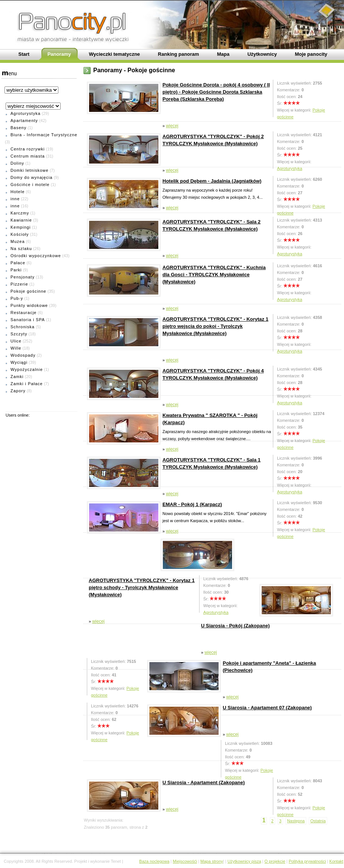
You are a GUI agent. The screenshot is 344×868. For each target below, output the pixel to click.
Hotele (18, 192)
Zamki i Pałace (27, 384)
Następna (296, 821)
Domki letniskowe (30, 170)
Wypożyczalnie (27, 369)
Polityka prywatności (307, 861)
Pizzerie (19, 284)
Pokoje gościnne (28, 291)
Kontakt (336, 861)
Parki (16, 270)
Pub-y (17, 298)
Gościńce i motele (30, 185)
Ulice (16, 341)
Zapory (18, 391)
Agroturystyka (25, 113)
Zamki (17, 377)
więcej (172, 126)
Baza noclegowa (154, 861)
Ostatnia (318, 821)
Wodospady (23, 355)
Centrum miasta (28, 156)
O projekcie (275, 861)
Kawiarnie (21, 220)
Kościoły (20, 234)
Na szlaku (21, 249)
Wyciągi (19, 362)
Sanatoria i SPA (28, 320)
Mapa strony (212, 861)
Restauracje (24, 313)
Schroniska (22, 327)
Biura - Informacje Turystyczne (44, 135)
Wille (16, 348)
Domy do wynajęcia (31, 177)
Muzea (18, 241)
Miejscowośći (185, 861)
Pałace (18, 263)
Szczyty (19, 334)
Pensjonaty (22, 277)
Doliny (17, 163)
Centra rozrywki (28, 149)
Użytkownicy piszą (244, 861)
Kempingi (21, 227)
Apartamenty (24, 121)
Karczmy (20, 213)
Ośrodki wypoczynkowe (36, 256)
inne (15, 199)
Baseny (19, 128)
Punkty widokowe (29, 305)
